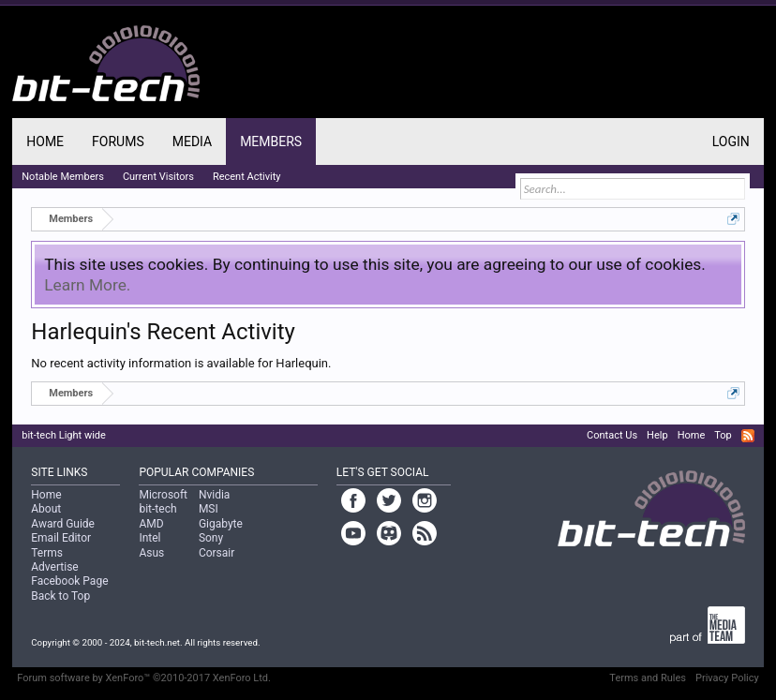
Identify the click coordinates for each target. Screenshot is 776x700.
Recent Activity (247, 177)
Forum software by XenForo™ (144, 678)
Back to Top (60, 596)
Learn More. (87, 285)
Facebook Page (69, 581)
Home (45, 141)
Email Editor (61, 538)
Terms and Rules (648, 678)
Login (731, 141)
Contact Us (612, 435)
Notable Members (63, 177)
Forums (118, 141)
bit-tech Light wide (64, 435)
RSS (748, 436)
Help (657, 435)
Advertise (54, 567)
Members (271, 141)
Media (192, 141)
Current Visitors (158, 177)
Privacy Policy (727, 678)
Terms (47, 553)
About (46, 509)
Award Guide (63, 524)
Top (723, 435)
